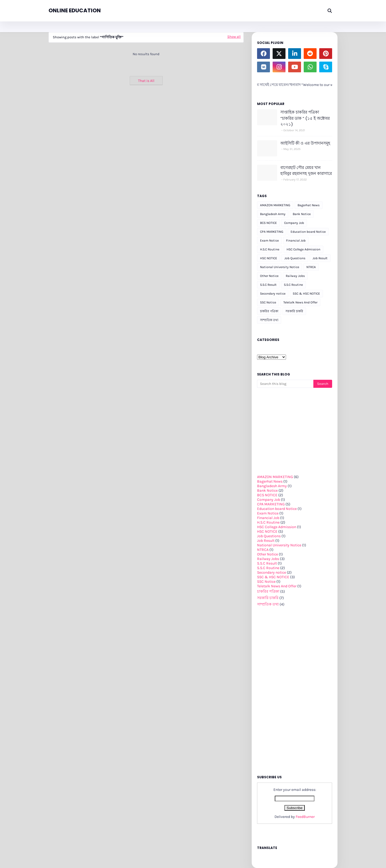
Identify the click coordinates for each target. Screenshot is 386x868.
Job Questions (295, 258)
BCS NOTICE (268, 223)
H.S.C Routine (270, 249)
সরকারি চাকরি (294, 311)
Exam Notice (269, 241)
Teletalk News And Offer (300, 302)
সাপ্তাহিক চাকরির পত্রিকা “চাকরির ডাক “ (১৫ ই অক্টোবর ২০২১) (305, 118)
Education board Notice (308, 232)
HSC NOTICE (269, 258)
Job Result (320, 258)
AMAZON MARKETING (275, 205)
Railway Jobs (295, 276)
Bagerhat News (309, 205)
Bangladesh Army (273, 214)
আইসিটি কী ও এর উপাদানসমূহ (305, 143)
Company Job (294, 223)
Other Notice (269, 276)
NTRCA (311, 267)
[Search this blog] (285, 384)
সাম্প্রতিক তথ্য (269, 320)
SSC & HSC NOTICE (306, 294)
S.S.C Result (268, 285)
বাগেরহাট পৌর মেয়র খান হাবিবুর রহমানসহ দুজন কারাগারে (306, 171)
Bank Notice (302, 214)
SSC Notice (268, 302)
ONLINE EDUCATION (75, 10)
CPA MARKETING (272, 232)
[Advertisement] (146, 123)
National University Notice (280, 267)
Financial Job (296, 241)
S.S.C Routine (293, 285)
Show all (234, 37)
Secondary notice (273, 294)
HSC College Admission (303, 249)
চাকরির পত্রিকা (269, 311)
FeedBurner (305, 817)
